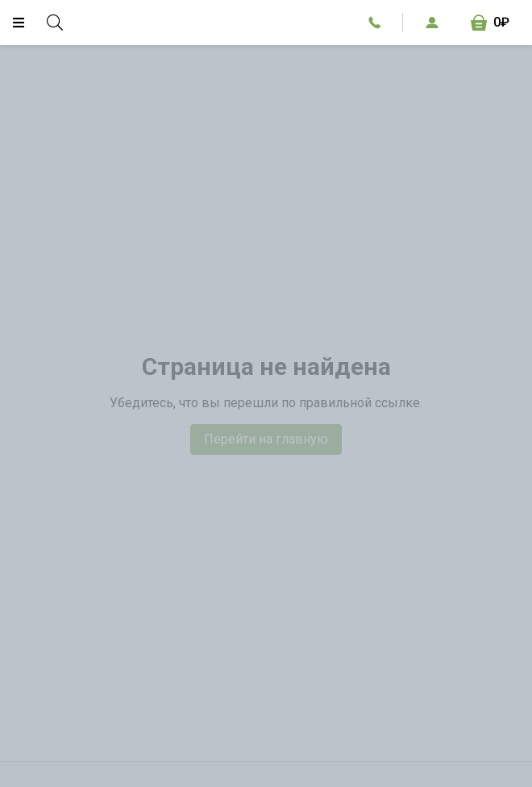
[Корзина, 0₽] (490, 23)
